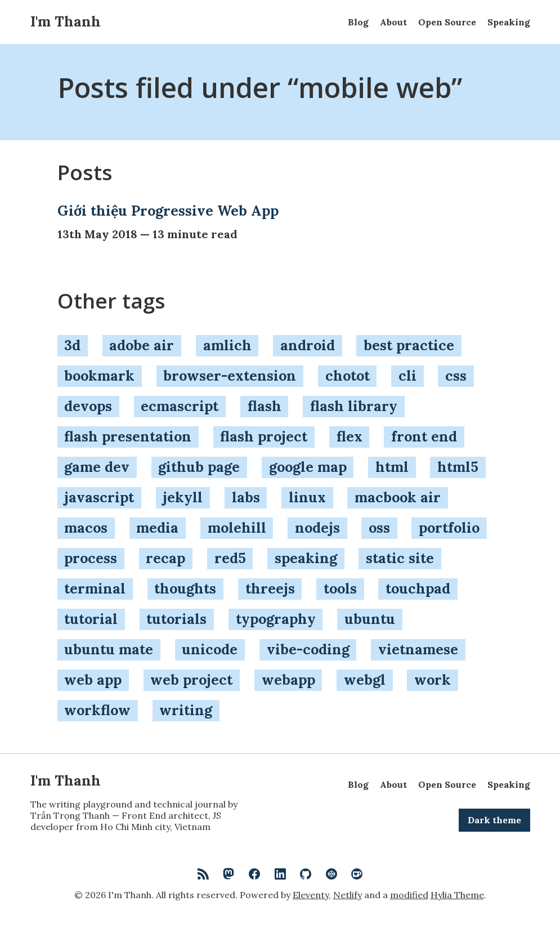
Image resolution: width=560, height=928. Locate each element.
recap (165, 558)
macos (86, 528)
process (91, 558)
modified (409, 895)
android (308, 345)
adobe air (142, 345)
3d (72, 345)
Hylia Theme (457, 895)
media (157, 528)
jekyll (183, 497)
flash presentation (128, 436)
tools (340, 588)
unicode (210, 649)
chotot (348, 376)
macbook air (398, 497)
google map (308, 467)
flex (350, 436)
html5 (458, 467)
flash (265, 406)
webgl (365, 680)
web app (93, 680)
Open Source (447, 22)
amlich (227, 345)
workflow (97, 710)
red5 (230, 558)
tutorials (176, 619)
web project (191, 680)
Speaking (509, 22)
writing (186, 710)
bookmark (99, 376)
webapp (288, 680)
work (433, 680)
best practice (409, 345)
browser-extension (230, 376)
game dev (97, 467)
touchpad (418, 588)
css (456, 376)
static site (400, 558)
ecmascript (180, 406)
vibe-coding (308, 649)
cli (407, 376)
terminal (95, 588)
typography (276, 619)
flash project (264, 436)
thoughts (185, 588)
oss (379, 528)
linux (307, 497)
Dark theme (494, 820)
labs (246, 497)
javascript (99, 497)
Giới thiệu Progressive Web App (168, 211)
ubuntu (370, 619)
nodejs (317, 528)
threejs (270, 588)
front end (424, 436)
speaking (306, 558)
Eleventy (311, 895)
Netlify (348, 895)
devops (88, 406)
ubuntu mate (109, 649)
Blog (358, 22)
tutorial (91, 619)
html (392, 467)
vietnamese (418, 649)
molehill (237, 528)
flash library (354, 406)
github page (199, 467)
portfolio (449, 528)
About (393, 22)
